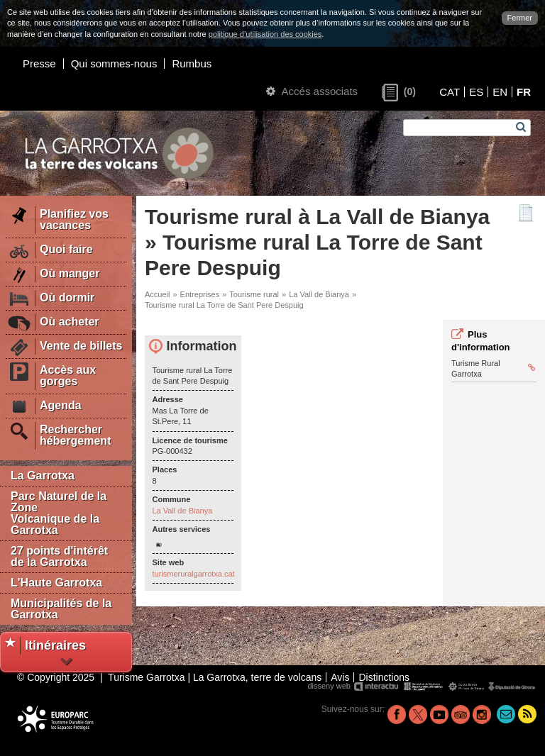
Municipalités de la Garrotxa (61, 609)
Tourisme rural (254, 294)
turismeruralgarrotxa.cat (194, 574)
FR (524, 92)
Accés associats (312, 91)
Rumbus (192, 63)
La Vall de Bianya (319, 294)
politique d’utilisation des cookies (265, 34)
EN (500, 92)
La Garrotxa (43, 476)
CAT (450, 92)
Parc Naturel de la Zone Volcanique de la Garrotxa (59, 513)
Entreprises (200, 294)
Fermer (520, 18)
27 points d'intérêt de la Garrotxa (59, 556)
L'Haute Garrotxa (56, 583)
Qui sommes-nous (114, 63)
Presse (39, 63)
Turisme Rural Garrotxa (493, 368)
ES (476, 92)
